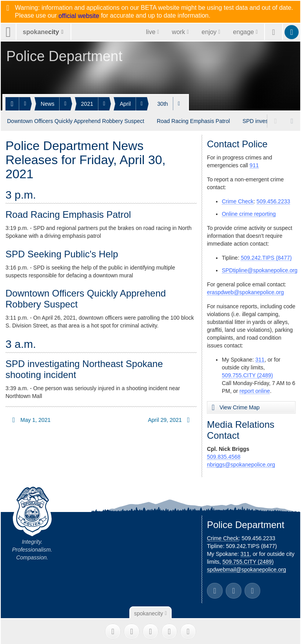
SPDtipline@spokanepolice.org (260, 270)
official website (79, 16)
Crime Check (238, 201)
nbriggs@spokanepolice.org (241, 464)
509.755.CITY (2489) (248, 375)
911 (254, 165)
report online (255, 391)
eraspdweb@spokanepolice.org (245, 292)
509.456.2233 (274, 201)
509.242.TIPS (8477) (266, 257)
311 (260, 359)
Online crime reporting (249, 213)
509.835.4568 (224, 456)
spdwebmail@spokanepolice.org (247, 569)
